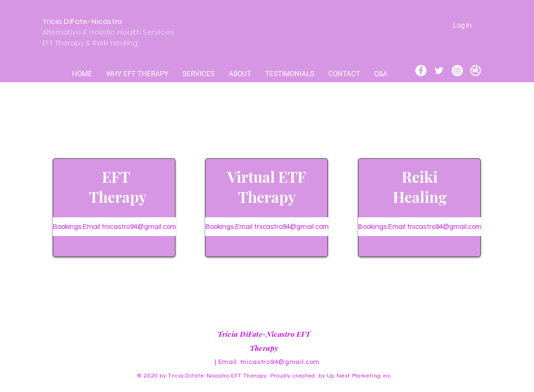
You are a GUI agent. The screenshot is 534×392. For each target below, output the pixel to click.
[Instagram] (457, 71)
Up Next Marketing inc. (361, 376)
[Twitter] (439, 71)
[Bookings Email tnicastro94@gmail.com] (115, 227)
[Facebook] (421, 71)
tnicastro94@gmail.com (280, 362)
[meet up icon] (476, 71)
